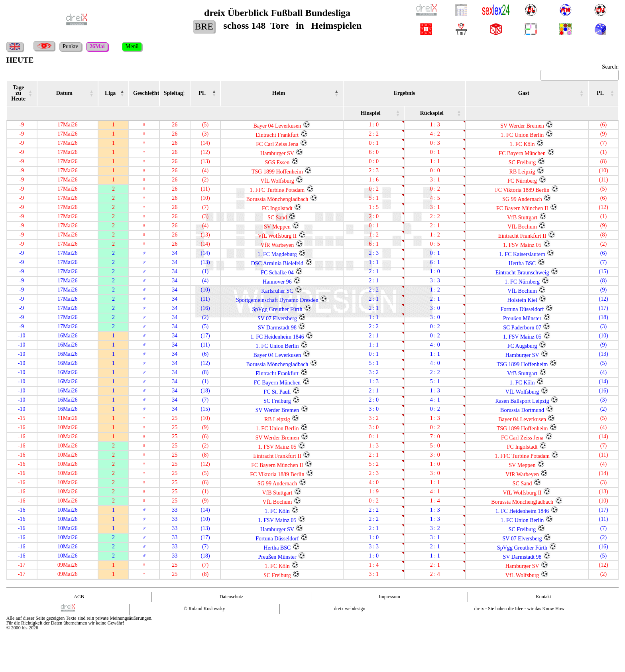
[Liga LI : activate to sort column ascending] (113, 93)
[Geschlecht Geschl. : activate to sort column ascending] (144, 93)
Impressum (389, 597)
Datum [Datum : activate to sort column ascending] (64, 93)
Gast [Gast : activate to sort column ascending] (524, 93)
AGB (79, 597)
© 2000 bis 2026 (22, 628)
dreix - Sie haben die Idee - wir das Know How (520, 609)
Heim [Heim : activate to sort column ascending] (279, 93)
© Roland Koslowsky (204, 609)
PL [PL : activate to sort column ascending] (202, 93)
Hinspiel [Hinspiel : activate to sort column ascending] (371, 113)
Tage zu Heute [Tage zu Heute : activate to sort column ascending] (18, 93)
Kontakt (543, 597)
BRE (204, 26)
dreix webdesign (350, 609)
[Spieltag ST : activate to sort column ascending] (175, 93)
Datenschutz (231, 597)
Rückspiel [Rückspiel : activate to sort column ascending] (432, 113)
